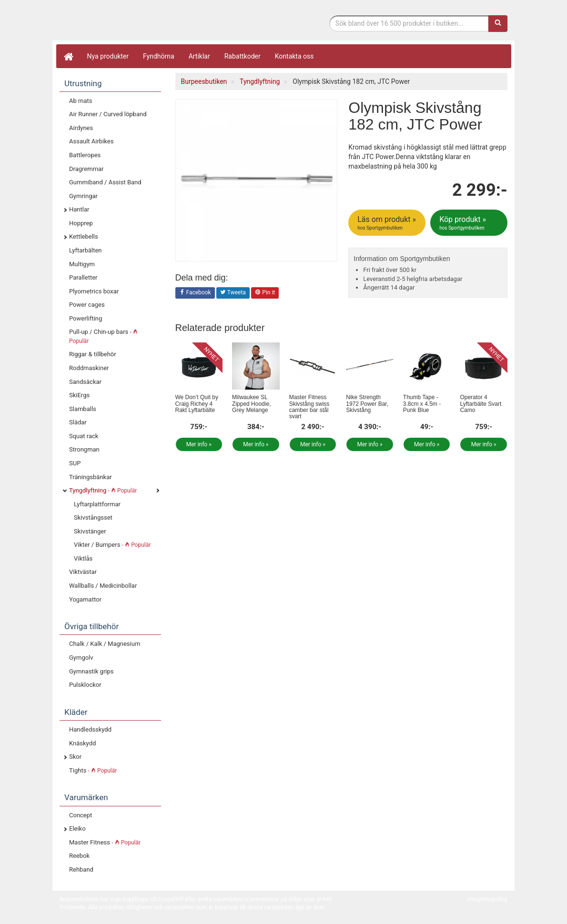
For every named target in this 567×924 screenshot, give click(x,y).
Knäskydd (82, 743)
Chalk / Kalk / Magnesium (105, 644)
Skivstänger (90, 531)
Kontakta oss (294, 56)
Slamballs (83, 409)
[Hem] (68, 56)
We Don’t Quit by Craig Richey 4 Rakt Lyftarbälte (197, 403)
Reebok (79, 856)
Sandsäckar (85, 382)
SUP (75, 463)
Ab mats (81, 101)
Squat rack (84, 436)
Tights (93, 770)
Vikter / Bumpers (112, 545)
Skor (75, 757)
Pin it (265, 293)
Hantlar (79, 209)
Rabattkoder (243, 56)
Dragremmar (86, 169)
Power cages (87, 305)
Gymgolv (81, 658)
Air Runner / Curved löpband (108, 114)
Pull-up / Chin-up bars (103, 336)
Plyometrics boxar (94, 291)
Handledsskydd (90, 729)
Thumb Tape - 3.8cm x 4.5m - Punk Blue (422, 403)
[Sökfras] (409, 23)
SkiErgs (79, 395)
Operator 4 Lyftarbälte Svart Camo (481, 403)
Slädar (78, 422)
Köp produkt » (470, 223)
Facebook (195, 293)
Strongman (84, 449)
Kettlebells (84, 236)
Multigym (82, 264)
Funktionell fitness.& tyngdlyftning (136, 23)
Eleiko (77, 829)
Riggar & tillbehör (93, 354)
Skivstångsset (93, 517)
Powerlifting (86, 318)
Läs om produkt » (388, 223)
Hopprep (81, 223)
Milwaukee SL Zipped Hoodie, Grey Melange (251, 403)
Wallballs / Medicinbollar (103, 586)
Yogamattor (85, 599)
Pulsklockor (85, 685)
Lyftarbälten (86, 250)
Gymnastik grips (91, 671)
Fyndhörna (159, 56)
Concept (81, 815)
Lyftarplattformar (97, 504)
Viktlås (83, 558)
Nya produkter (108, 56)
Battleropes (85, 155)
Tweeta (233, 293)
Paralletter (83, 277)
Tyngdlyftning (103, 490)
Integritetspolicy (487, 899)
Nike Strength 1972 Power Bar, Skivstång (367, 403)
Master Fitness (105, 842)
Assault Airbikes (91, 141)
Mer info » (199, 444)
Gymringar (83, 196)
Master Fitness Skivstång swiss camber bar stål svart (309, 407)
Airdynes (81, 128)
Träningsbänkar (91, 477)
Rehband (81, 869)
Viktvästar (83, 572)
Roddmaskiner (89, 368)
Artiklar (199, 56)
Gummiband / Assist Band (105, 182)
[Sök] (498, 23)
